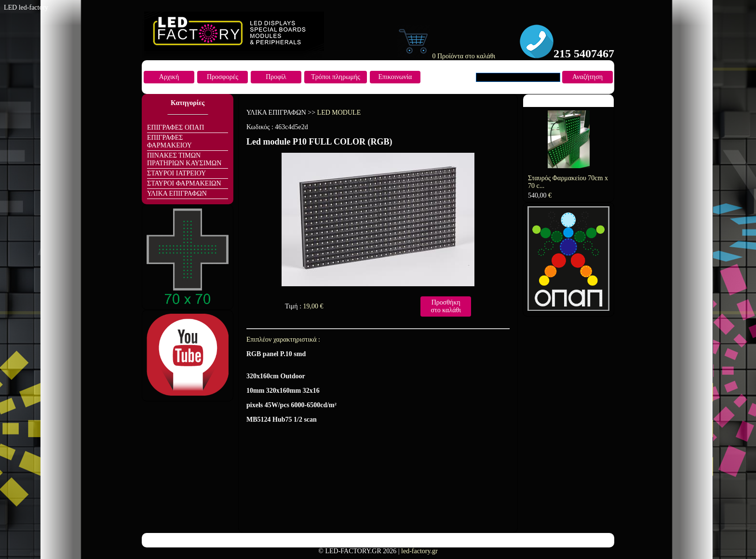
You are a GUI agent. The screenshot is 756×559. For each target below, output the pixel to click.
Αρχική (169, 77)
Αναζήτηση (587, 77)
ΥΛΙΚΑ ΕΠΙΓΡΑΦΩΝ (177, 193)
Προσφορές (223, 77)
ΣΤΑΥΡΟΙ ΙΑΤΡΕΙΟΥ (176, 173)
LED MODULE (339, 113)
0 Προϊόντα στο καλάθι (446, 56)
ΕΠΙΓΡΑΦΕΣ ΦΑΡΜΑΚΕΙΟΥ (169, 141)
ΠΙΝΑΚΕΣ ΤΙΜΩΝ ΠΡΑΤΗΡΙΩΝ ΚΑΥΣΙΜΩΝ (184, 159)
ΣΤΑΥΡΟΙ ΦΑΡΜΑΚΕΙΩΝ (184, 183)
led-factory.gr (419, 551)
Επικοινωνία (395, 77)
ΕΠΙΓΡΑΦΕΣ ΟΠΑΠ (175, 127)
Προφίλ (276, 77)
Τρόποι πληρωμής (336, 77)
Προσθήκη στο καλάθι (446, 306)
